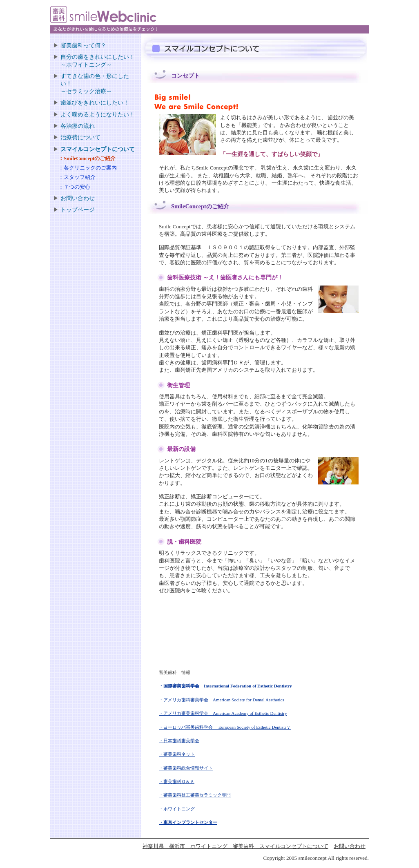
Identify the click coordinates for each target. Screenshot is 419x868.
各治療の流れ (78, 126)
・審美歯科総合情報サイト (186, 768)
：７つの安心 (74, 187)
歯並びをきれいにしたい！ (95, 103)
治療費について (80, 137)
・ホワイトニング (177, 809)
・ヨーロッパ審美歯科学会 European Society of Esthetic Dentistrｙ (225, 727)
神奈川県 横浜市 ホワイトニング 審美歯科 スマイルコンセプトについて (235, 846)
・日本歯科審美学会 (179, 741)
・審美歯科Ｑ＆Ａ (177, 781)
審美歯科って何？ (83, 45)
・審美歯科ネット (177, 754)
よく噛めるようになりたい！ (98, 114)
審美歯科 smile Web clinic (111, 20)
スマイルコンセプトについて (98, 149)
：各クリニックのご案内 (88, 168)
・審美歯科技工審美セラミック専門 (195, 795)
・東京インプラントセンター (188, 822)
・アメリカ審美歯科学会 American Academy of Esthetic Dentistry (223, 713)
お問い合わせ (78, 198)
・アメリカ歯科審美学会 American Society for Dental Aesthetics (222, 700)
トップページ (78, 210)
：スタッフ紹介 (77, 177)
